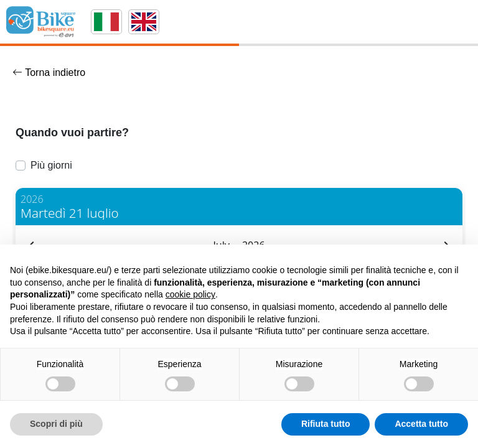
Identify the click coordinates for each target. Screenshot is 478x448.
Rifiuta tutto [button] (326, 424)
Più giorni (51, 165)
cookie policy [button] (190, 294)
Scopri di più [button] (56, 424)
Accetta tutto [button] (421, 424)
